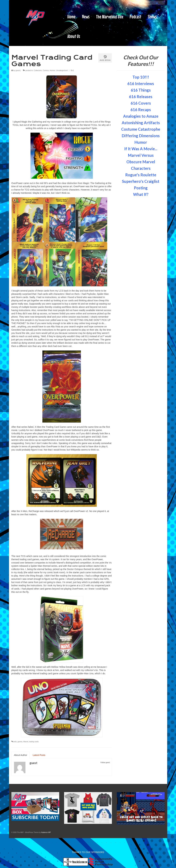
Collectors (38, 70)
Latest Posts (39, 755)
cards (15, 742)
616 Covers (141, 103)
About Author (21, 755)
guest (18, 70)
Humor (52, 70)
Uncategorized (62, 70)
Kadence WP (46, 832)
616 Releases (141, 97)
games (20, 742)
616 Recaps (141, 110)
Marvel (26, 742)
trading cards (34, 742)
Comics (46, 70)
